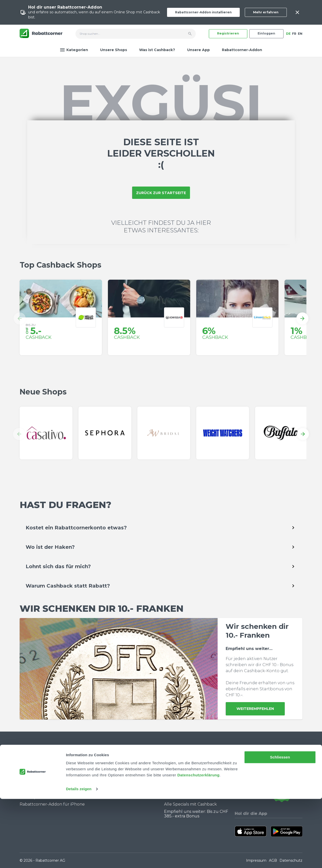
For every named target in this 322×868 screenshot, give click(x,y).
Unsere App (198, 50)
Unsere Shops (114, 50)
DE (288, 34)
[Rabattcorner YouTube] (238, 782)
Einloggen (266, 33)
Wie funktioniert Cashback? (48, 785)
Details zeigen (79, 858)
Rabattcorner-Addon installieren (203, 12)
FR (294, 34)
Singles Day (176, 783)
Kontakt (28, 764)
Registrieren (228, 33)
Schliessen (280, 826)
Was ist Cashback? (157, 50)
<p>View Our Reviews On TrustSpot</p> (282, 783)
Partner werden (110, 778)
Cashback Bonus (181, 797)
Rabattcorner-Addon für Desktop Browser (45, 795)
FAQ (24, 771)
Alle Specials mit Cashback (190, 804)
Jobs (98, 771)
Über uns (103, 764)
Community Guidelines (43, 778)
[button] (20, 318)
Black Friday (176, 790)
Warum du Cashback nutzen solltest (193, 773)
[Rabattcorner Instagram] (245, 782)
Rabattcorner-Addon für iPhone (52, 804)
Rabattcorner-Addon (242, 50)
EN (300, 34)
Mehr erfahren (266, 12)
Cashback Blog (179, 764)
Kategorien (74, 50)
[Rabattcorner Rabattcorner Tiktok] (252, 782)
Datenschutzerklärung (198, 844)
